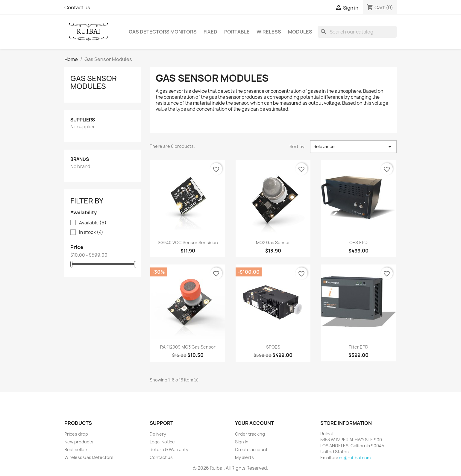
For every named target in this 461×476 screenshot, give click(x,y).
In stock (91, 232)
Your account (254, 423)
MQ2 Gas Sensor (273, 242)
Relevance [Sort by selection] (353, 147)
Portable (237, 32)
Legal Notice (162, 442)
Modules (300, 32)
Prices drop (76, 434)
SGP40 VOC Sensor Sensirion (188, 242)
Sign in (242, 442)
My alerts (244, 457)
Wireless (269, 32)
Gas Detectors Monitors (163, 32)
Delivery (158, 434)
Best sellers (76, 450)
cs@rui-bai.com (355, 458)
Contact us (77, 7)
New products (79, 442)
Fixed (210, 32)
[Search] (357, 32)
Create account (251, 450)
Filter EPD (358, 347)
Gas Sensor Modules (94, 82)
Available (93, 223)
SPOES (273, 347)
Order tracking (250, 434)
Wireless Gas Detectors (89, 457)
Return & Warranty (169, 450)
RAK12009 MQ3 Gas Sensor (188, 347)
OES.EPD (358, 242)
